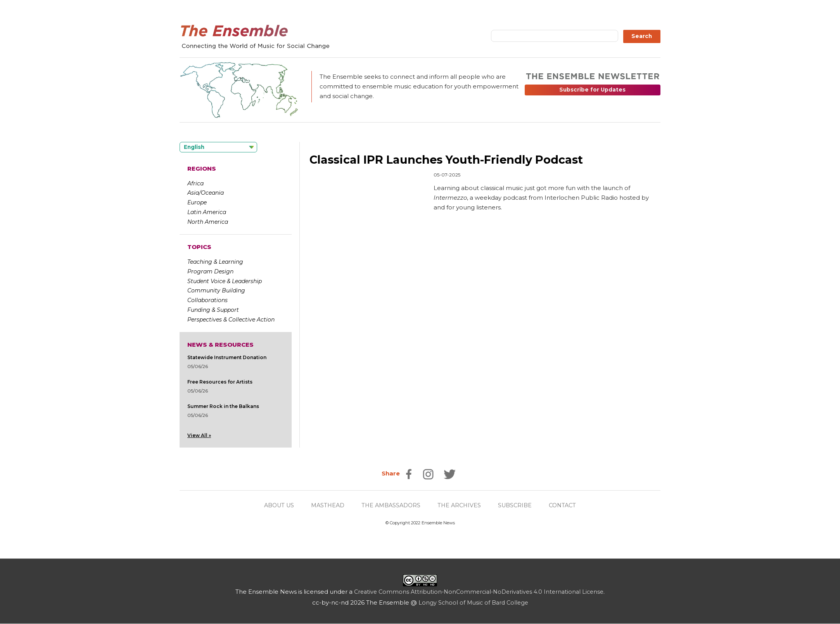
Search (642, 36)
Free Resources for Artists (220, 382)
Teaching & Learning (215, 262)
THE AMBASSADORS (391, 506)
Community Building (216, 290)
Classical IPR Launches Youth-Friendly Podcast (451, 160)
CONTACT (568, 506)
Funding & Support (213, 310)
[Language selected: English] (218, 147)
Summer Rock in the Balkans (223, 406)
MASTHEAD (325, 506)
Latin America (207, 212)
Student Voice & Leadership (225, 281)
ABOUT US (274, 506)
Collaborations (207, 300)
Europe (197, 202)
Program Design (210, 271)
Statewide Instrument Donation (227, 357)
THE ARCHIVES (461, 506)
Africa (195, 183)
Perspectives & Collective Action (231, 320)
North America (208, 222)
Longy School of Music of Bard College (473, 603)
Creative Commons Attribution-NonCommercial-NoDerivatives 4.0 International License (479, 592)
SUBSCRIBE (519, 506)
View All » (199, 435)
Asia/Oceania (206, 193)
